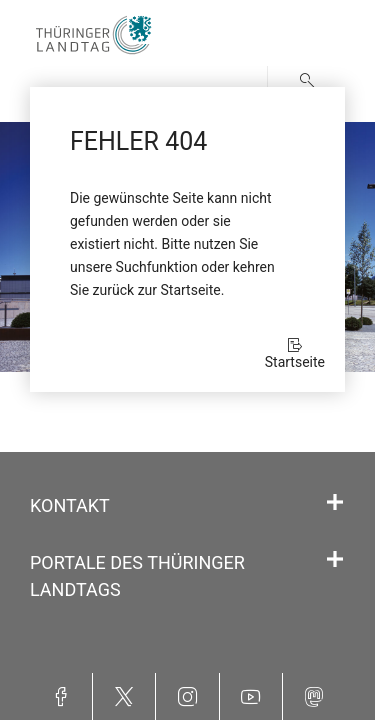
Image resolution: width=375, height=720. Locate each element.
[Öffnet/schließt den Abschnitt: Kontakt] (335, 503)
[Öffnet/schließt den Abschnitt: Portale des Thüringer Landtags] (335, 560)
